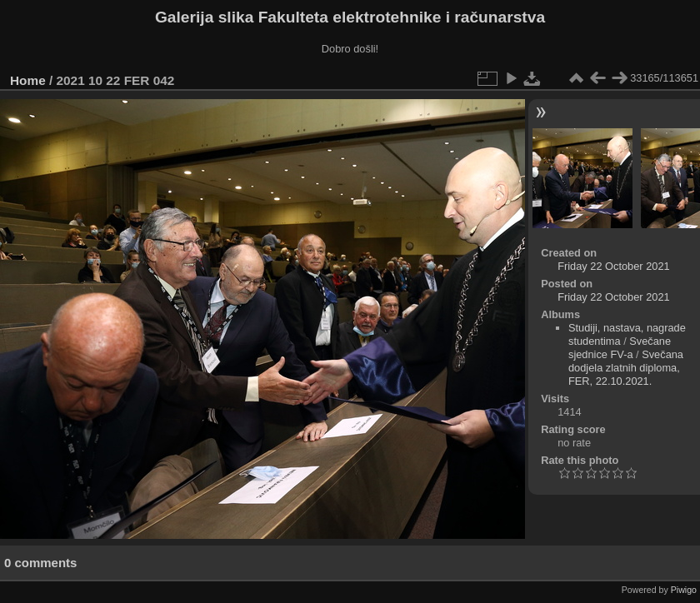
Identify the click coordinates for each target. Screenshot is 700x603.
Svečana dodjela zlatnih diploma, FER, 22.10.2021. (626, 368)
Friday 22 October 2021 (613, 266)
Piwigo (684, 590)
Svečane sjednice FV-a (620, 348)
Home (28, 80)
